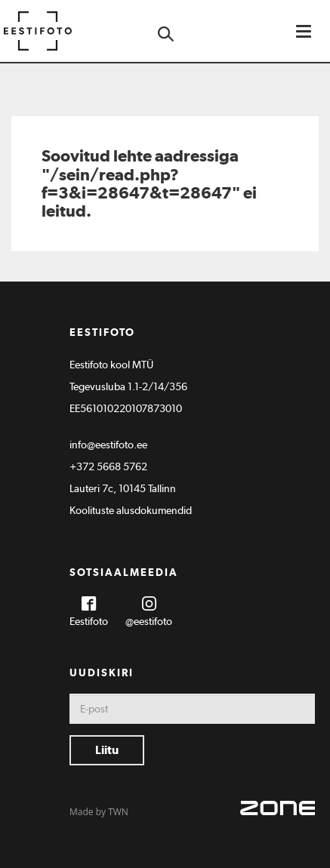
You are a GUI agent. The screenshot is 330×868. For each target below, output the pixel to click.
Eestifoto (89, 621)
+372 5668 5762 (108, 466)
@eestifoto (149, 621)
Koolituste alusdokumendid (131, 510)
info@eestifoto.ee (108, 445)
